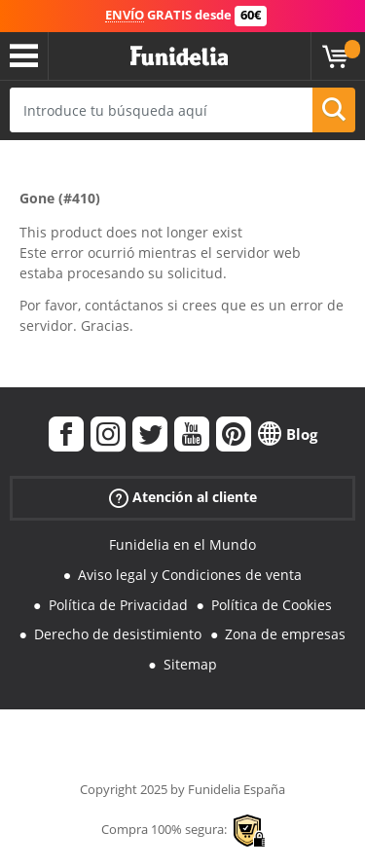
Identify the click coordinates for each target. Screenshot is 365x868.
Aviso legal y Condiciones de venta (190, 575)
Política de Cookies (272, 605)
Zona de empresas (285, 634)
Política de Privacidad (118, 605)
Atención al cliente (183, 498)
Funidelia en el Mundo (182, 544)
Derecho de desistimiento (118, 634)
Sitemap (190, 664)
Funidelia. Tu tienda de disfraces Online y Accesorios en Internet (179, 56)
